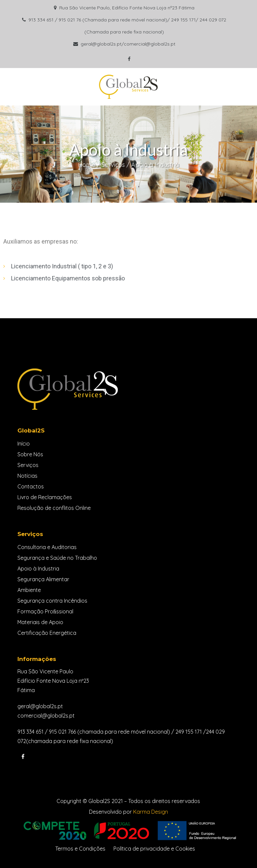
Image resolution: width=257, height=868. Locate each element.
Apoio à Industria (38, 569)
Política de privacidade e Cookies (154, 849)
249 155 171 (189, 732)
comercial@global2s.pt (46, 716)
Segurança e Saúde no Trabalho (57, 558)
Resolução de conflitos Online (54, 508)
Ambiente (29, 590)
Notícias (27, 476)
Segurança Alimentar (43, 579)
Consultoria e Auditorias (47, 547)
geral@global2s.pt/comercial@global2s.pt (128, 44)
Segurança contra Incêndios (52, 601)
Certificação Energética (47, 633)
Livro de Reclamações (45, 497)
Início (24, 444)
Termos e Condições (80, 849)
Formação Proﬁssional (45, 611)
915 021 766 (62, 732)
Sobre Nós (30, 454)
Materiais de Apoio (40, 622)
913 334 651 (30, 732)
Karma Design (151, 812)
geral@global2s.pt (40, 706)
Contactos (31, 486)
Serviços (113, 165)
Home (87, 165)
